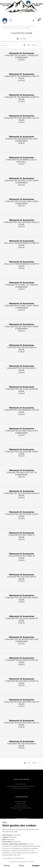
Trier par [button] (5, 45)
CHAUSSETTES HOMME (22, 28)
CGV (21, 810)
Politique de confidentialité (21, 808)
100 (28, 45)
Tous (34, 45)
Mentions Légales (21, 806)
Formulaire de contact (21, 788)
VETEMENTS (7, 28)
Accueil (6, 26)
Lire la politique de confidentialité (13, 858)
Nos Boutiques (21, 801)
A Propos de (21, 804)
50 (24, 45)
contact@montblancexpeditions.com (21, 786)
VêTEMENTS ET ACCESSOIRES (22, 26)
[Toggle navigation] (11, 20)
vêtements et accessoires (21, 53)
